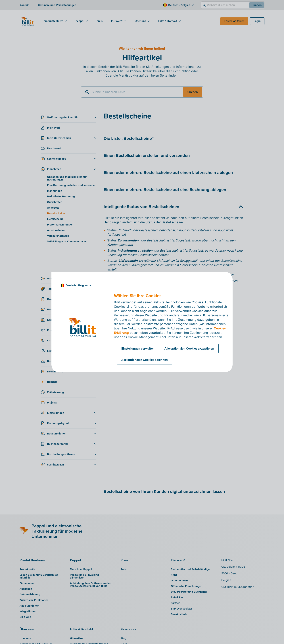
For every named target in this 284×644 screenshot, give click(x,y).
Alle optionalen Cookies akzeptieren (189, 348)
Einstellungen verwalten (138, 348)
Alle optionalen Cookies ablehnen (145, 360)
